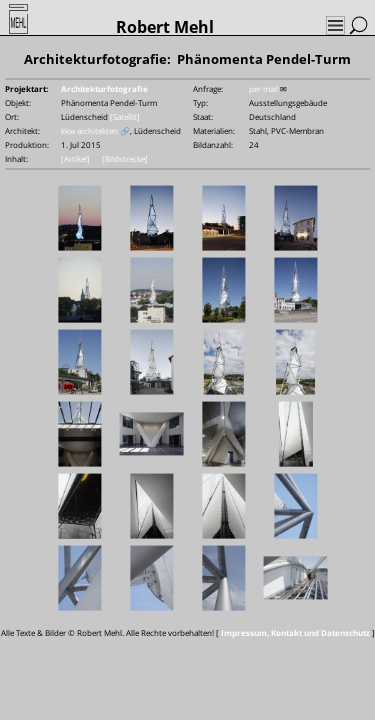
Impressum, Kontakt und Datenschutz (295, 632)
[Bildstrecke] (125, 158)
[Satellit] (125, 116)
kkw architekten (89, 130)
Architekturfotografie (104, 88)
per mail (263, 88)
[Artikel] (75, 158)
